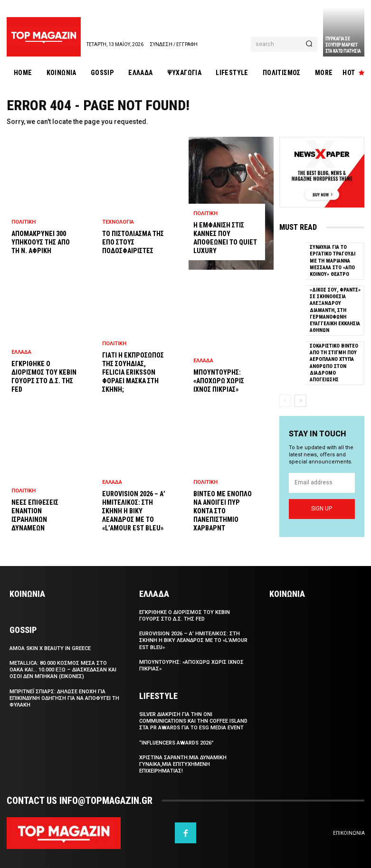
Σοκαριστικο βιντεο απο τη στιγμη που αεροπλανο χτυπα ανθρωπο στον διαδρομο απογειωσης (334, 363)
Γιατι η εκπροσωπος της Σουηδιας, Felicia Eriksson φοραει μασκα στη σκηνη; (133, 373)
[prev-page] (285, 400)
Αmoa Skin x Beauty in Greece (50, 648)
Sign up (322, 509)
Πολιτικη (24, 222)
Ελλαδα (21, 352)
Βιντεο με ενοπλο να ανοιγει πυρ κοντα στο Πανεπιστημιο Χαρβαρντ (223, 511)
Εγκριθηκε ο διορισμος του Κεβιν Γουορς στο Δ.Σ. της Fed (185, 616)
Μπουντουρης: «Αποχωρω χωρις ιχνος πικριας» (219, 381)
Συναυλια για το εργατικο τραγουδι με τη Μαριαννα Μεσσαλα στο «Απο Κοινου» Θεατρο (333, 261)
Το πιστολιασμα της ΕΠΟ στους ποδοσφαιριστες (133, 242)
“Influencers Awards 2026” (176, 743)
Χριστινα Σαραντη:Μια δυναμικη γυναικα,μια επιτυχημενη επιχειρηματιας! (183, 764)
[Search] (309, 44)
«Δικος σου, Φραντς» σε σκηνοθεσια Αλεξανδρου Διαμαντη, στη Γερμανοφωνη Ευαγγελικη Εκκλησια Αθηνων (335, 310)
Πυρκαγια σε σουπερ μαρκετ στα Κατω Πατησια (343, 45)
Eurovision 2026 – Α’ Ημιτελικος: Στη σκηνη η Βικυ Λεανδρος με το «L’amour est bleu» (134, 511)
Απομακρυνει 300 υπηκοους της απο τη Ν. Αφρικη (41, 242)
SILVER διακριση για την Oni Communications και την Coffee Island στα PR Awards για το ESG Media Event (193, 721)
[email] (322, 483)
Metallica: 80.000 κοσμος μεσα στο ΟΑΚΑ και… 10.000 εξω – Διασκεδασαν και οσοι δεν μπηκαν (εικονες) (63, 670)
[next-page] (300, 400)
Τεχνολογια (118, 222)
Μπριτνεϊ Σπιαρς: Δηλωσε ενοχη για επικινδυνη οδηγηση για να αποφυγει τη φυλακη (64, 698)
